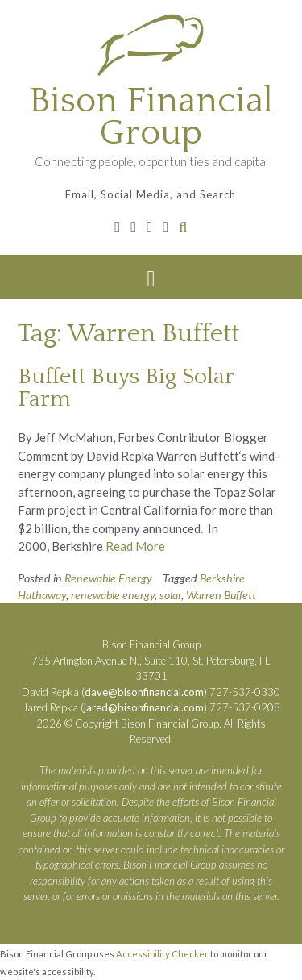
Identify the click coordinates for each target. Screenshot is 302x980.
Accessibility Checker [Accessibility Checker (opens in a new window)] (162, 954)
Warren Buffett (221, 595)
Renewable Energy (108, 578)
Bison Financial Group (151, 117)
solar (170, 595)
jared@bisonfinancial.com (144, 707)
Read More (135, 546)
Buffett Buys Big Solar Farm (126, 388)
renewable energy (113, 595)
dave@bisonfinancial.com (144, 692)
